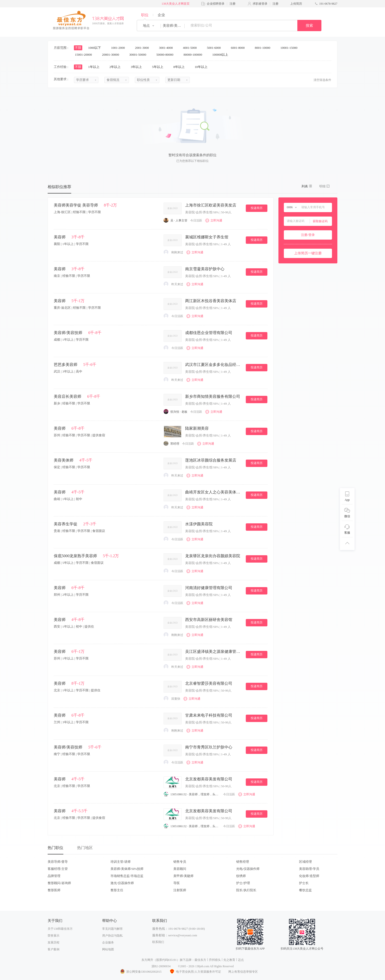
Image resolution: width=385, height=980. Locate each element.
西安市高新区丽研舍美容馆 (209, 620)
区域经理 (305, 862)
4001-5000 (192, 48)
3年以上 (138, 67)
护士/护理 (243, 883)
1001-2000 (120, 48)
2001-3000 (144, 48)
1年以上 (95, 67)
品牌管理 (54, 876)
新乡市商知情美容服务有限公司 (213, 396)
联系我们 (158, 942)
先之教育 (229, 960)
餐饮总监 (305, 890)
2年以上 (117, 67)
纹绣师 (241, 876)
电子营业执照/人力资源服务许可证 (195, 972)
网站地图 (108, 949)
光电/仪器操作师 (248, 869)
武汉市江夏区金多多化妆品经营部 (213, 365)
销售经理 (243, 862)
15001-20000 (85, 55)
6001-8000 (239, 48)
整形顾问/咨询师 (59, 883)
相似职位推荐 (59, 187)
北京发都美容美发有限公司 (209, 779)
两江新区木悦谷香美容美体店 (211, 301)
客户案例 (54, 949)
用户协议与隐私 (112, 936)
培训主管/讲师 (121, 862)
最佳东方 (200, 960)
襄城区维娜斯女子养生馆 (207, 237)
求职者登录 (260, 4)
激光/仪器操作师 (122, 883)
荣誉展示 (54, 936)
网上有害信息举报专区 (243, 972)
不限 (78, 48)
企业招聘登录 (216, 4)
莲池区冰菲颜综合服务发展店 (211, 460)
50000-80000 (167, 55)
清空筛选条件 (322, 80)
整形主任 (117, 890)
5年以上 (159, 67)
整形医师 (54, 890)
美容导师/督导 (58, 862)
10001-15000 (291, 48)
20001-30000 (112, 55)
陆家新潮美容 (197, 428)
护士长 (304, 883)
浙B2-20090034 (161, 966)
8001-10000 (264, 48)
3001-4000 (167, 48)
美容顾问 (180, 869)
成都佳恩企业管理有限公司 (209, 333)
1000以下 (96, 48)
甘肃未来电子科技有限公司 (209, 715)
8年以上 (181, 67)
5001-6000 (216, 48)
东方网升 (147, 960)
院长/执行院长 (246, 890)
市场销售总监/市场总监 (127, 876)
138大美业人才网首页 (176, 4)
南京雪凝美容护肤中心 (205, 269)
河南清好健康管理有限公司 (209, 588)
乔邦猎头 (215, 960)
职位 (145, 15)
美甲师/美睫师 (183, 876)
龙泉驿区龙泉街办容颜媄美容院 (213, 556)
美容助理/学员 (309, 869)
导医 (177, 883)
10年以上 (203, 67)
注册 (233, 4)
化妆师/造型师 (309, 876)
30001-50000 (139, 55)
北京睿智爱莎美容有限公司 (209, 683)
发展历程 (54, 942)
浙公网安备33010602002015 (141, 972)
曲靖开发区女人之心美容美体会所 (213, 492)
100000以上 (222, 55)
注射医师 (180, 890)
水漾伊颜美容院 (199, 524)
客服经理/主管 (58, 869)
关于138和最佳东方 (60, 929)
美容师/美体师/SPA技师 (127, 869)
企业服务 (108, 942)
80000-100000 (194, 55)
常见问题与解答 (112, 929)
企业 (161, 15)
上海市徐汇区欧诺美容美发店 (211, 205)
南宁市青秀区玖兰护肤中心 (209, 747)
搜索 (309, 26)
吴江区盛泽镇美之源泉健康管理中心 (213, 651)
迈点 (241, 960)
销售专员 (180, 862)
